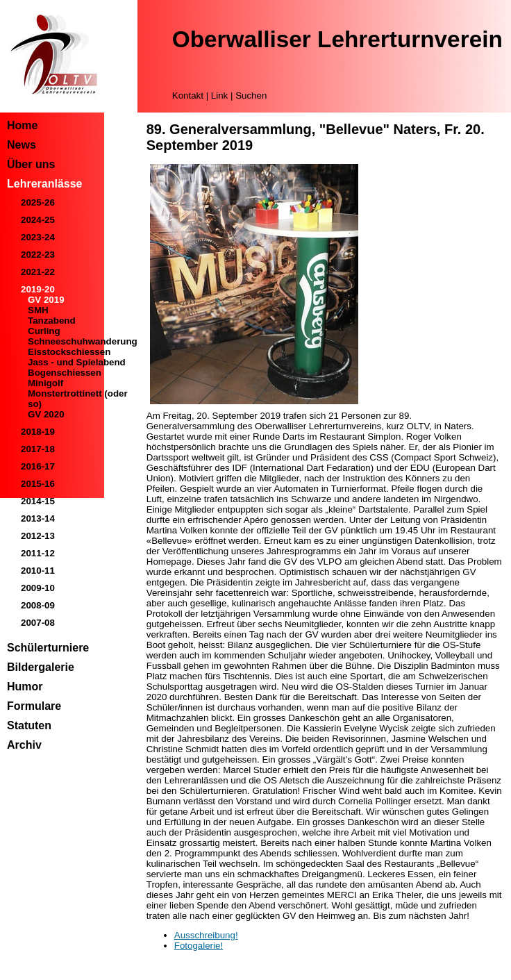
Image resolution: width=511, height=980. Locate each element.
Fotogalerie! (199, 946)
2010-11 (38, 571)
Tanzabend (52, 321)
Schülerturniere (48, 648)
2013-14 (38, 518)
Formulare (34, 706)
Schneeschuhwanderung (83, 341)
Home (22, 125)
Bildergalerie (41, 667)
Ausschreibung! (206, 935)
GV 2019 (46, 300)
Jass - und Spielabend (77, 362)
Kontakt (188, 95)
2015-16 (38, 484)
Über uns (31, 164)
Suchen (251, 95)
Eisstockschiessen (69, 352)
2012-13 (38, 536)
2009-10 (38, 588)
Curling (44, 331)
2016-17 (38, 466)
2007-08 (38, 623)
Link (219, 95)
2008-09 (38, 605)
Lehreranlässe (45, 184)
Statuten (29, 725)
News (22, 145)
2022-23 (38, 255)
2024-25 (38, 220)
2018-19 (38, 432)
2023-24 (38, 237)
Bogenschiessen (65, 373)
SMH (38, 310)
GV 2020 (46, 414)
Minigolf (45, 383)
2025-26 (38, 202)
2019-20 (38, 289)
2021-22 (38, 272)
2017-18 (38, 449)
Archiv (24, 745)
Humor (25, 687)
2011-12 (38, 553)
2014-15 (38, 501)
